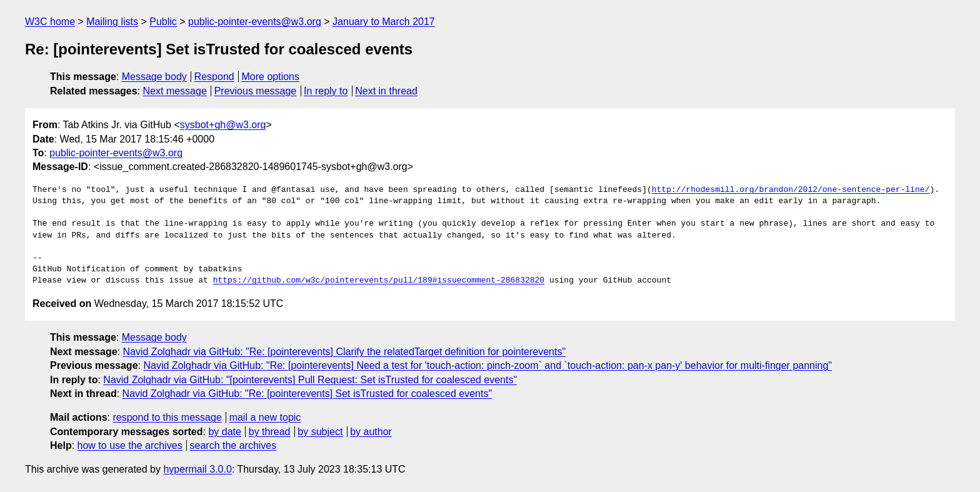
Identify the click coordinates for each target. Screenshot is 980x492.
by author (371, 432)
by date (224, 432)
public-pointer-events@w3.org (255, 22)
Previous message (256, 91)
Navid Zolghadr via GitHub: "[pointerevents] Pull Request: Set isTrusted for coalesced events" (310, 380)
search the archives (233, 445)
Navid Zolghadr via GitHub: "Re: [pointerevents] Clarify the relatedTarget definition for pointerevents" (345, 352)
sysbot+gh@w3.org (223, 125)
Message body (154, 77)
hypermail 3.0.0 (197, 469)
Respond (214, 77)
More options (271, 77)
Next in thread (386, 91)
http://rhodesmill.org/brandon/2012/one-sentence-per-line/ (791, 190)
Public (163, 22)
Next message (175, 91)
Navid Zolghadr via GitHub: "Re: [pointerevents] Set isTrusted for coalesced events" (307, 394)
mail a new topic (265, 417)
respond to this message (167, 417)
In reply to (326, 91)
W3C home (50, 22)
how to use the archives (130, 445)
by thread (270, 432)
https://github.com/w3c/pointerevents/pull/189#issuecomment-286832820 (379, 281)
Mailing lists (112, 22)
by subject (320, 432)
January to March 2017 (384, 22)
